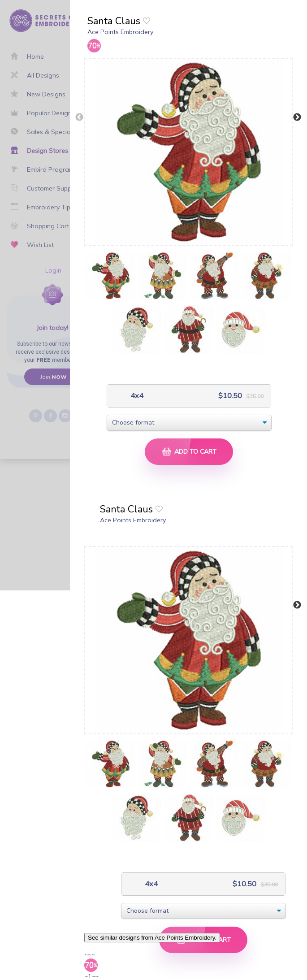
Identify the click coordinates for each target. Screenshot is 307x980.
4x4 (136, 396)
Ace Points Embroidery (120, 32)
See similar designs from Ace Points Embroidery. (152, 938)
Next (297, 117)
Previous (79, 117)
